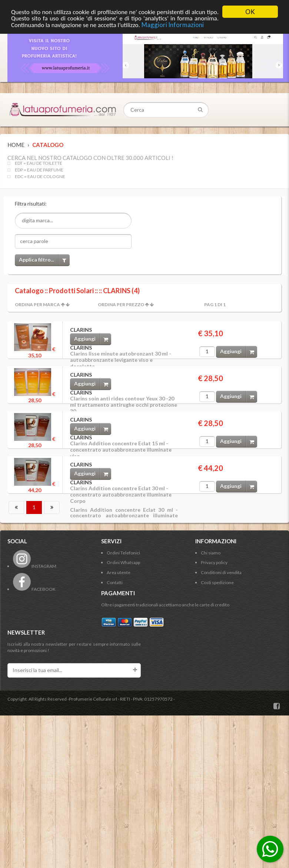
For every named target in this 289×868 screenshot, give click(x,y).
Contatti (115, 582)
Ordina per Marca (37, 304)
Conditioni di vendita (221, 572)
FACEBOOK (34, 589)
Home (16, 145)
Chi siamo (211, 553)
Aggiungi (93, 339)
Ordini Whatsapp (123, 562)
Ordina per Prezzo (121, 304)
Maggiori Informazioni (173, 25)
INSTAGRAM (35, 566)
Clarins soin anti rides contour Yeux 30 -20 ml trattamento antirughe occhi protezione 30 (124, 405)
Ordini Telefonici (123, 553)
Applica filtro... (44, 260)
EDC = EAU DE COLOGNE (40, 177)
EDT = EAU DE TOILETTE (39, 163)
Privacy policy (214, 562)
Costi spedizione (217, 582)
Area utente (119, 572)
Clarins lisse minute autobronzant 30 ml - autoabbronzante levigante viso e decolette (121, 360)
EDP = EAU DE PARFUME (39, 170)
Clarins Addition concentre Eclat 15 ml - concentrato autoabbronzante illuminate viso (121, 450)
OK (250, 12)
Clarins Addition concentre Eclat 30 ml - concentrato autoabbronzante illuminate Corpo (121, 494)
